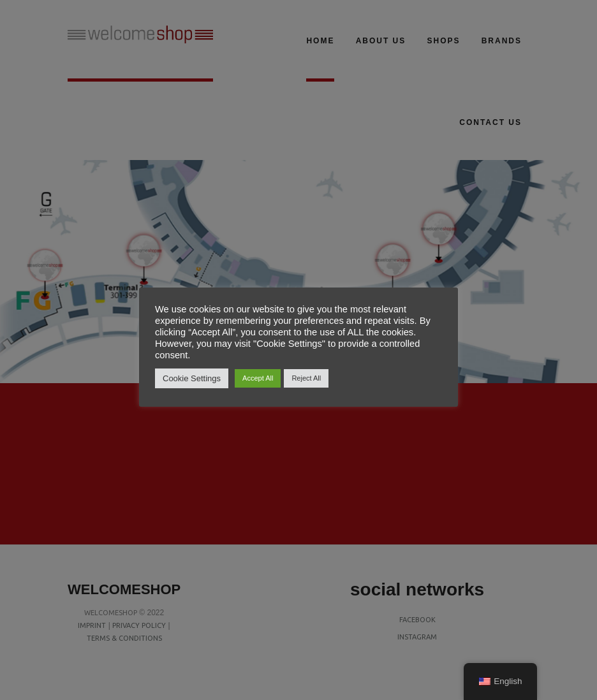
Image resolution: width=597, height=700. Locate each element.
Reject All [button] (306, 378)
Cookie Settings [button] (192, 378)
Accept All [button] (258, 378)
